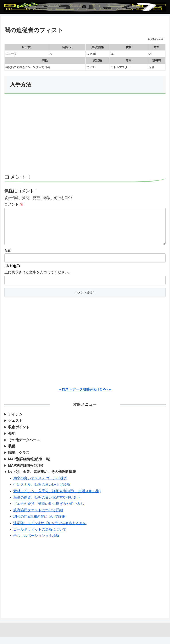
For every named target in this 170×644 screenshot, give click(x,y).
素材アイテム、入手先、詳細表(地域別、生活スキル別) (57, 498)
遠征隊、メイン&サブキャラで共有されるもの (50, 530)
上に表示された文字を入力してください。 (38, 279)
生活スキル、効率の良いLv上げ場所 (42, 492)
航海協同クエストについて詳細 (38, 517)
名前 (8, 257)
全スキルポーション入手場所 (36, 543)
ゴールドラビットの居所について (40, 536)
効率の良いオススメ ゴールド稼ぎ (40, 485)
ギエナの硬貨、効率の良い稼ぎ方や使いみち (49, 511)
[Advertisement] (85, 136)
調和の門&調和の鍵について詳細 (39, 524)
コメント (14, 204)
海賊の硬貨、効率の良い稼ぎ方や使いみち (47, 505)
